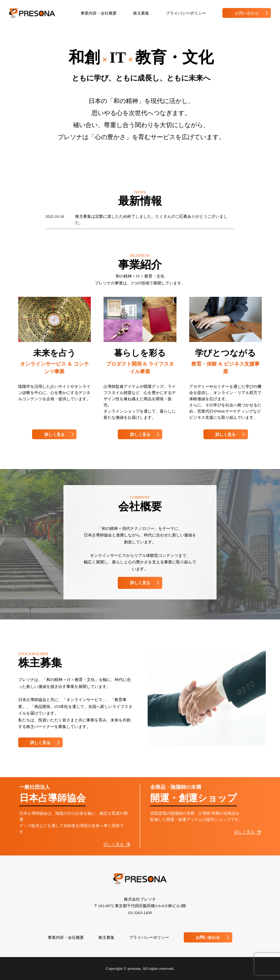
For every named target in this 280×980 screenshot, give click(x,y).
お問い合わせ (253, 13)
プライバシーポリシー (186, 13)
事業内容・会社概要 (99, 13)
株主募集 (141, 13)
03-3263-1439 (140, 913)
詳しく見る (61, 434)
